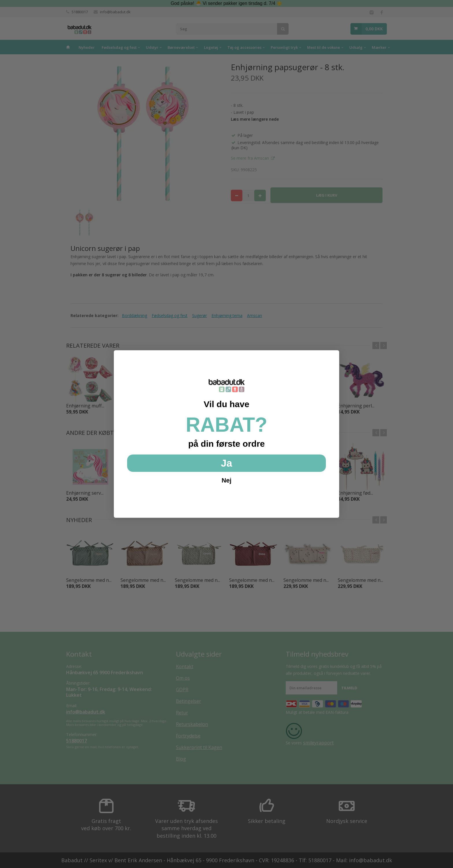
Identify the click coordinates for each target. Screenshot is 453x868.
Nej (226, 480)
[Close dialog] (332, 358)
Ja (227, 463)
